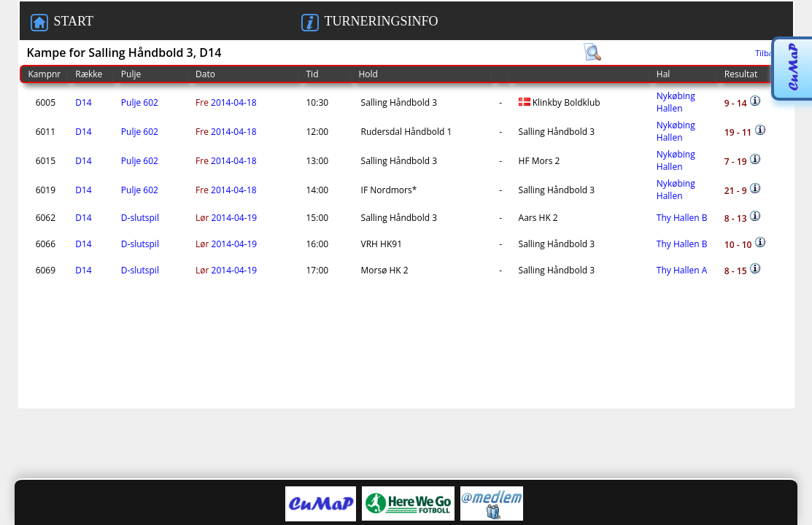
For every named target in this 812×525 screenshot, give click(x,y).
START (62, 23)
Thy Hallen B (682, 218)
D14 (83, 102)
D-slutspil (140, 218)
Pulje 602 (140, 102)
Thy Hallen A (682, 270)
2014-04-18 (226, 102)
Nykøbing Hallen (676, 102)
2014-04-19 (226, 218)
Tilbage (769, 53)
